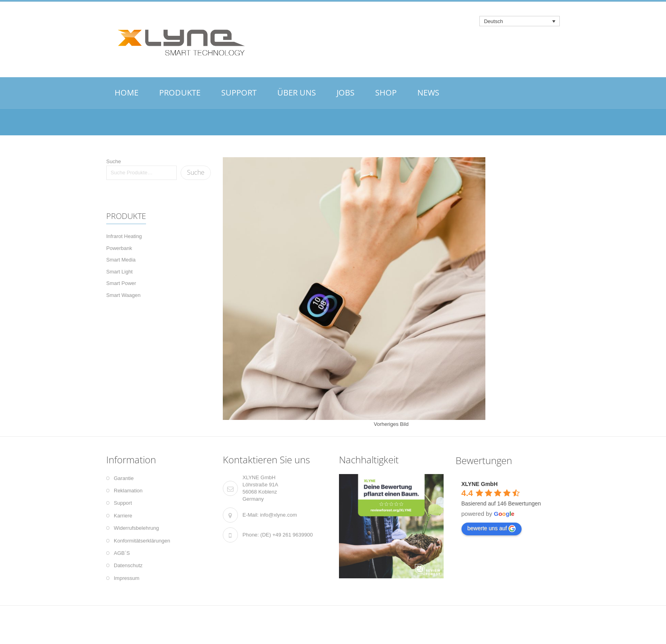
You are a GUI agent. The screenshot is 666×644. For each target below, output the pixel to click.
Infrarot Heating (124, 236)
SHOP (386, 93)
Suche (114, 161)
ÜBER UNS (297, 93)
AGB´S (122, 553)
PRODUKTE (180, 93)
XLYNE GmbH (480, 484)
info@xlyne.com (279, 515)
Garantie (124, 478)
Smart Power (121, 283)
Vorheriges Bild (391, 424)
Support (123, 503)
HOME (127, 93)
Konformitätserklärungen (142, 541)
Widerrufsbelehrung (136, 528)
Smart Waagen (123, 295)
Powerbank (119, 248)
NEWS (428, 93)
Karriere (123, 516)
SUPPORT (239, 93)
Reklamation (128, 491)
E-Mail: (251, 515)
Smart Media (121, 260)
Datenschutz (128, 565)
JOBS (346, 93)
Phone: (251, 535)
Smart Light (119, 272)
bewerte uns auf (492, 529)
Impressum (127, 578)
